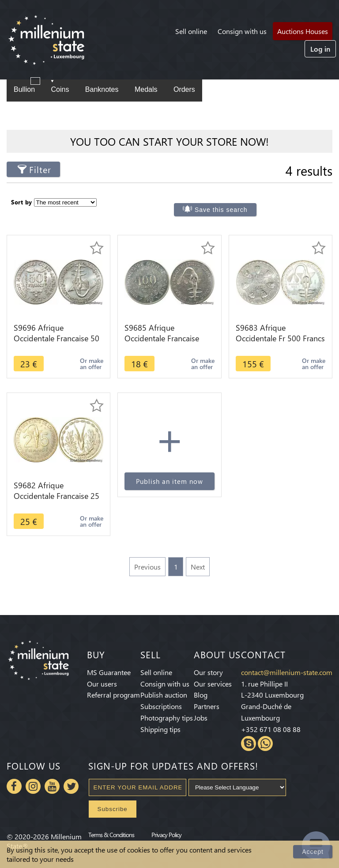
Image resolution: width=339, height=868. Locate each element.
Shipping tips (160, 729)
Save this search (221, 210)
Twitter (71, 786)
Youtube (52, 786)
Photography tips (167, 718)
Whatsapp (265, 743)
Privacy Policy (166, 834)
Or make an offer (92, 364)
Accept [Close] (313, 852)
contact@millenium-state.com (287, 672)
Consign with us (242, 31)
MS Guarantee (109, 672)
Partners (207, 706)
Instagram (33, 786)
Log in (320, 49)
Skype (249, 743)
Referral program (113, 695)
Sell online (191, 31)
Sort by (22, 202)
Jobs (201, 718)
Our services (213, 684)
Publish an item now (169, 481)
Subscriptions (161, 706)
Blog (201, 695)
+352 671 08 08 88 (271, 729)
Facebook (14, 786)
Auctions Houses (303, 31)
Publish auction (164, 695)
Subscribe (113, 809)
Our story (208, 672)
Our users (102, 684)
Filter (40, 169)
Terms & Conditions (111, 834)
